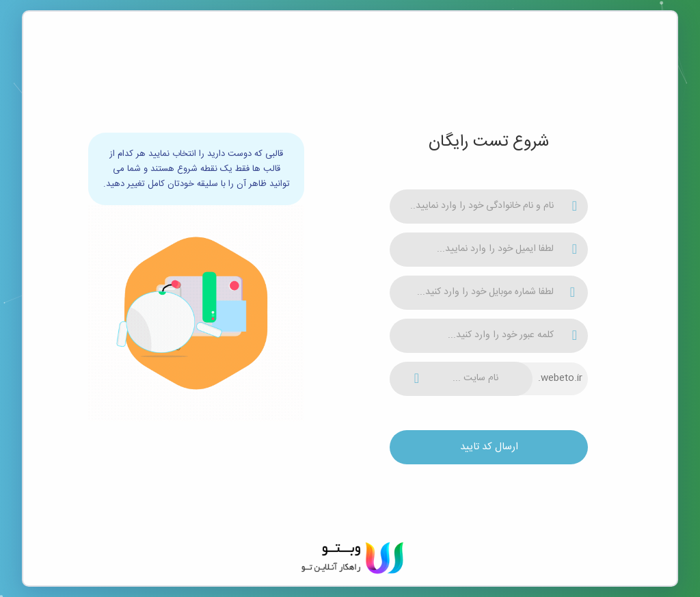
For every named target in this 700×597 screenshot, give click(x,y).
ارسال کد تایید (489, 447)
